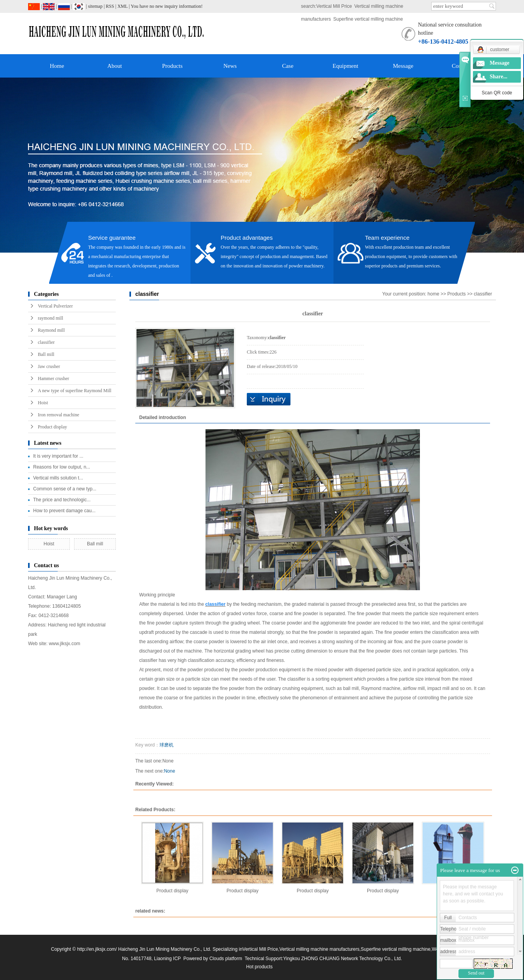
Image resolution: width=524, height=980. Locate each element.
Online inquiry (269, 399)
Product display (52, 427)
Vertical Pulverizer (55, 306)
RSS (110, 6)
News (230, 66)
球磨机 (166, 745)
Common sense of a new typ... (65, 489)
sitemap (95, 6)
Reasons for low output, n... (62, 467)
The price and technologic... (62, 500)
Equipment (345, 66)
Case (288, 66)
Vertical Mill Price (334, 6)
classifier (46, 342)
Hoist (43, 403)
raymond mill (50, 318)
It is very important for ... (58, 456)
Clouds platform (226, 959)
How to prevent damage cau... (64, 511)
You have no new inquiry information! (166, 6)
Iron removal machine (58, 415)
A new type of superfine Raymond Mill (75, 391)
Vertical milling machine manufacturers (320, 949)
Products (173, 66)
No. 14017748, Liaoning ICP (151, 959)
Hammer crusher (53, 379)
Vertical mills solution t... (58, 478)
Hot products (259, 967)
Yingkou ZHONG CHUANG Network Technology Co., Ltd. (343, 959)
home (434, 294)
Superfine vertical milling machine (368, 19)
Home (57, 66)
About (115, 66)
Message (403, 66)
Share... (498, 77)
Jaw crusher (49, 366)
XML (122, 6)
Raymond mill (51, 330)
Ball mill (46, 354)
